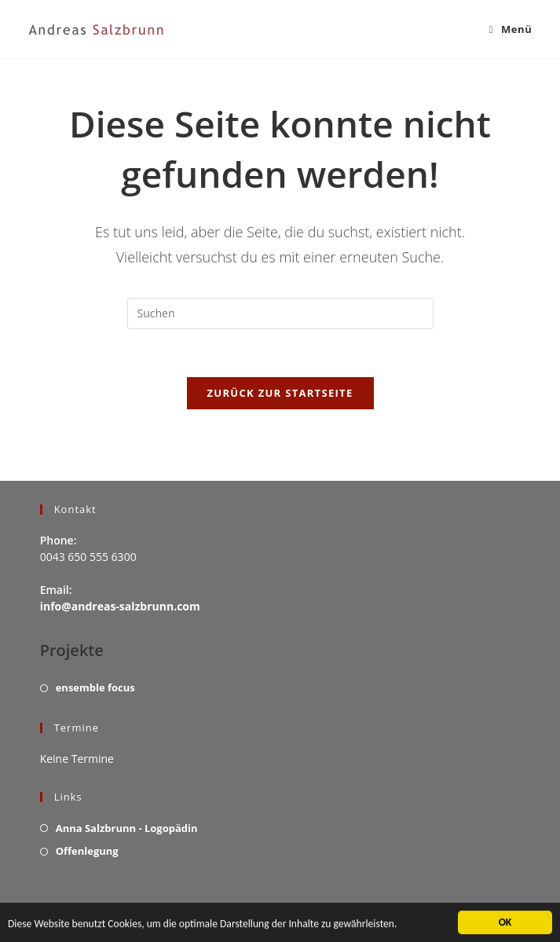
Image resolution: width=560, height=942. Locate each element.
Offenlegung (87, 851)
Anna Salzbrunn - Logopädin (127, 828)
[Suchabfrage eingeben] (280, 313)
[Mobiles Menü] (511, 29)
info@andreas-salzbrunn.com (120, 606)
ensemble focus (95, 687)
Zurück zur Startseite (280, 393)
